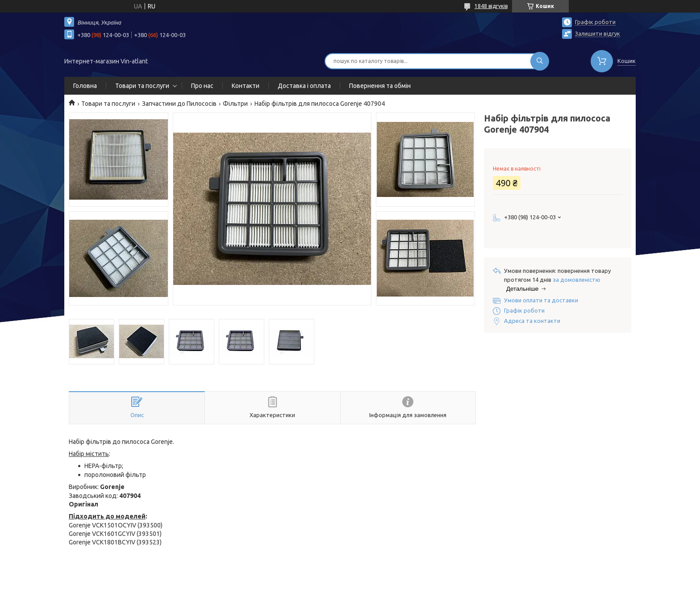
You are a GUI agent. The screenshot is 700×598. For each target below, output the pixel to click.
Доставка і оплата (304, 86)
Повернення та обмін (380, 86)
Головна (85, 86)
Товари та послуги (142, 86)
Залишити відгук (598, 33)
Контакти (246, 86)
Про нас (202, 86)
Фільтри (235, 104)
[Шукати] (540, 61)
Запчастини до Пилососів (179, 104)
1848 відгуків (491, 6)
